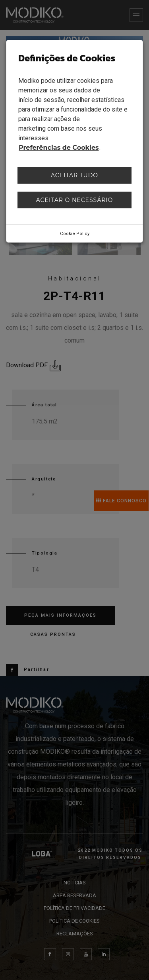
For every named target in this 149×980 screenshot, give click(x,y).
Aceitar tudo (74, 175)
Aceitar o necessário (75, 200)
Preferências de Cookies (59, 148)
